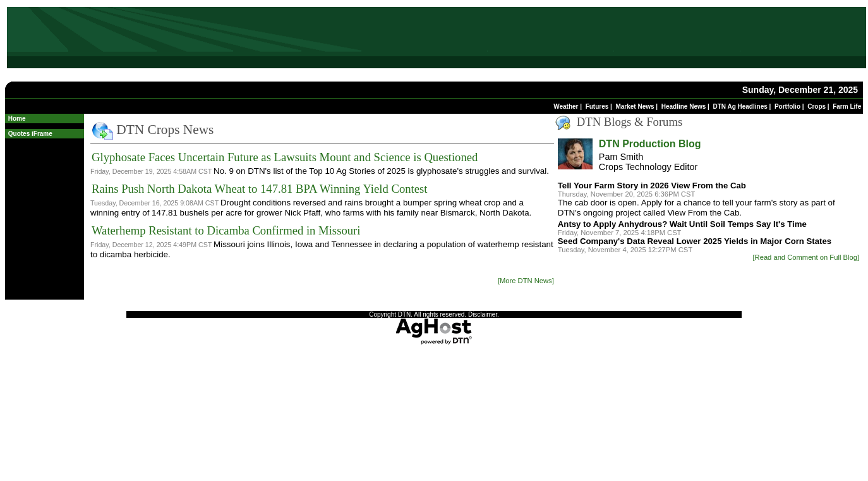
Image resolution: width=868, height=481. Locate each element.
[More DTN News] (526, 281)
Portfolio (787, 107)
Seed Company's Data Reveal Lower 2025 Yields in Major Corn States (695, 241)
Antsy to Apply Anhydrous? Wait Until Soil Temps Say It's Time (682, 224)
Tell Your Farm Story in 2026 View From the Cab (652, 186)
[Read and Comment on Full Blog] (806, 257)
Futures (597, 107)
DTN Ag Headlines (740, 107)
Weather (566, 107)
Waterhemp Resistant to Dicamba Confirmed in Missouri (226, 230)
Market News (635, 107)
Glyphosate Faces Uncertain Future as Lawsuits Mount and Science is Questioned (285, 157)
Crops (817, 107)
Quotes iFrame (30, 134)
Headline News (684, 107)
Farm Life (847, 107)
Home (17, 119)
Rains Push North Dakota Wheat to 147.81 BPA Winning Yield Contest (259, 189)
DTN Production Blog (650, 144)
